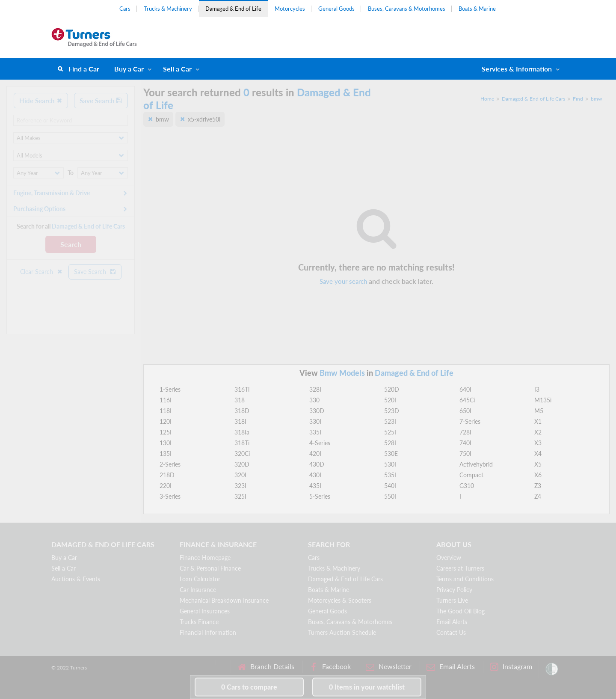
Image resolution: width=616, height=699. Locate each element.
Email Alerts (452, 622)
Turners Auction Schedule (342, 632)
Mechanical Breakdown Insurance (224, 600)
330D (317, 411)
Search (71, 244)
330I (315, 421)
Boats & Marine (477, 9)
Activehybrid (476, 464)
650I (465, 411)
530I (390, 464)
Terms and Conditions (465, 579)
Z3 (538, 486)
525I (390, 432)
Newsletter (389, 667)
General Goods (336, 9)
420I (315, 454)
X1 (538, 421)
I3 (537, 389)
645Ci (467, 400)
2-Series (170, 464)
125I (166, 432)
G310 (467, 486)
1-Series (170, 389)
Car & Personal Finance (210, 568)
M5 (539, 411)
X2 (538, 432)
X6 (538, 475)
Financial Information (208, 632)
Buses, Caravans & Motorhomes (407, 9)
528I (390, 443)
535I (390, 475)
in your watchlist (367, 687)
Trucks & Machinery (168, 9)
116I (166, 400)
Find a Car (84, 69)
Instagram (511, 667)
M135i (543, 400)
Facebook (330, 667)
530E (391, 454)
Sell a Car (177, 69)
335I (315, 432)
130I (166, 443)
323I (240, 486)
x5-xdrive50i (204, 119)
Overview (449, 558)
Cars (125, 9)
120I (166, 421)
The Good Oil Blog (461, 611)
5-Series (320, 496)
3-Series (170, 496)
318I (240, 421)
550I (390, 496)
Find (578, 99)
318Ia (242, 432)
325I (240, 496)
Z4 (538, 496)
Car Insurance (198, 590)
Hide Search (41, 101)
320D (242, 464)
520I (390, 400)
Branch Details (266, 667)
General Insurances (205, 611)
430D (317, 464)
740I (465, 443)
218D (167, 475)
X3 (538, 443)
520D (392, 389)
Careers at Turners (460, 568)
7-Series (470, 421)
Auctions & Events (76, 579)
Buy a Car (129, 69)
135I (166, 454)
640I (465, 389)
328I (315, 389)
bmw (596, 99)
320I (240, 475)
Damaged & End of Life (233, 9)
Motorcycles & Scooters (340, 600)
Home (487, 99)
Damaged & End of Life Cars (533, 99)
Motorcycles (290, 9)
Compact (471, 475)
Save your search (343, 281)
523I (390, 421)
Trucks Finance (199, 622)
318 (240, 400)
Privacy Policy (454, 590)
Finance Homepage (205, 558)
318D (242, 411)
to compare (249, 687)
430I (315, 475)
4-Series (320, 443)
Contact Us (451, 632)
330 (314, 400)
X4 (538, 454)
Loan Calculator (200, 579)
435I (315, 486)
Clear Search (41, 272)
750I (465, 454)
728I (465, 432)
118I (166, 411)
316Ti (242, 389)
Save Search (101, 101)
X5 (538, 464)
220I (166, 486)
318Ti (242, 443)
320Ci (242, 454)
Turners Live (452, 600)
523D (392, 411)
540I (390, 486)
